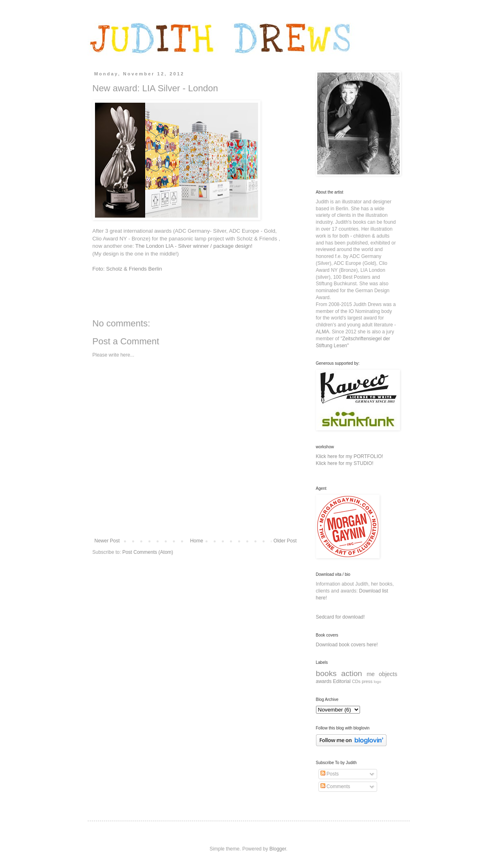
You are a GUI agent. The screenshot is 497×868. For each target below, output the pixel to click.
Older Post (285, 541)
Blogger (278, 849)
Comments (335, 786)
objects (388, 674)
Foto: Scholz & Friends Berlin (127, 269)
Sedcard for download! (340, 617)
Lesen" (341, 346)
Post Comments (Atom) (148, 552)
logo (378, 682)
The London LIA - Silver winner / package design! (195, 246)
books (326, 673)
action (352, 673)
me (371, 674)
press (367, 681)
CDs (356, 681)
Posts (330, 774)
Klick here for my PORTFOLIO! (350, 456)
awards (324, 681)
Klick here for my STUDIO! (345, 463)
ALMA (323, 332)
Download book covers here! (347, 645)
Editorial (342, 681)
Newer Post (107, 541)
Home (197, 541)
